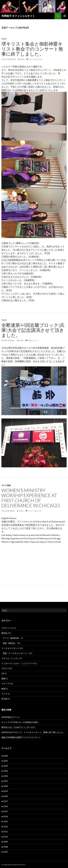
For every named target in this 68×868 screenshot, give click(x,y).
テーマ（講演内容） (12, 638)
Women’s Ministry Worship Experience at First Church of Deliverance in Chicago (31, 498)
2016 (5, 806)
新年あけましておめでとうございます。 (19, 727)
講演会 (4, 633)
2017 (5, 801)
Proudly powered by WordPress (13, 865)
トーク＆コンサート (10, 648)
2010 (5, 837)
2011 (5, 832)
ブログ (4, 39)
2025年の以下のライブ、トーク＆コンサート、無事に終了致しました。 (33, 732)
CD (3, 673)
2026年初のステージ (11, 717)
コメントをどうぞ (35, 59)
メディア (5, 684)
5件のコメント (33, 340)
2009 (5, 842)
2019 (5, 791)
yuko (22, 59)
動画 (9, 485)
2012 (5, 827)
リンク (4, 694)
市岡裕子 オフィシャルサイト (18, 16)
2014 (5, 816)
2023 (5, 771)
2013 (5, 821)
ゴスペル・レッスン (10, 658)
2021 (5, 781)
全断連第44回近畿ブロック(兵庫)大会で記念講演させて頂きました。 (33, 330)
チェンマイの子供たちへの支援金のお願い (20, 722)
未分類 (4, 699)
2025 (5, 761)
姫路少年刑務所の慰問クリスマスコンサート (21, 737)
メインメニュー (65, 16)
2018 (5, 796)
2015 (5, 811)
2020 (5, 786)
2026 (5, 756)
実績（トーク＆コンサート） (16, 653)
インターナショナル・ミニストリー (17, 663)
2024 (5, 766)
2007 (5, 852)
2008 (5, 847)
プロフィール (7, 628)
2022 (5, 776)
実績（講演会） (10, 643)
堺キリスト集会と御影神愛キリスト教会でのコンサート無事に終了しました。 (32, 49)
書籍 (3, 678)
